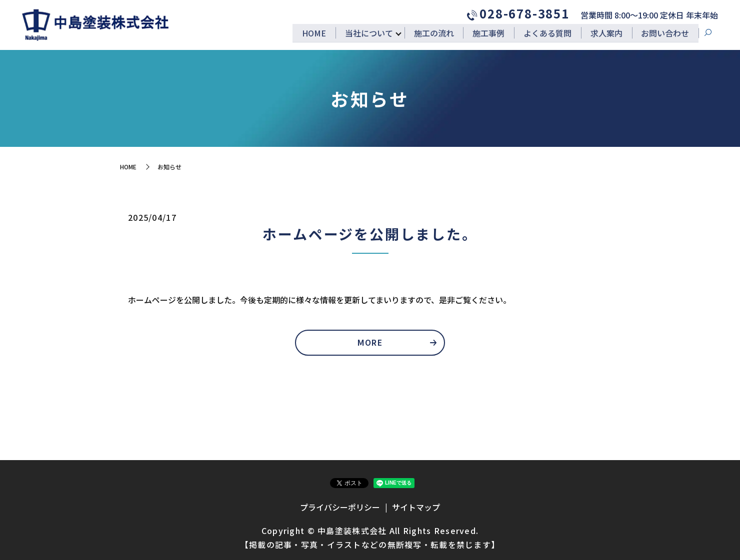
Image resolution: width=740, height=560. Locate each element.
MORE (370, 342)
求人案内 (606, 33)
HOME (311, 33)
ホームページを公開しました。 (370, 234)
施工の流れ (432, 33)
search (708, 33)
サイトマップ (416, 507)
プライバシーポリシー (340, 507)
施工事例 (487, 33)
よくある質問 (546, 33)
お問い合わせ (665, 33)
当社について (366, 33)
